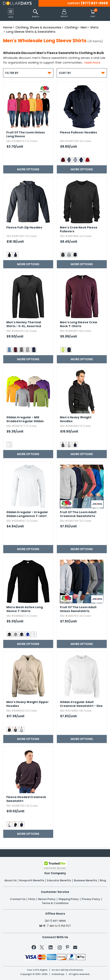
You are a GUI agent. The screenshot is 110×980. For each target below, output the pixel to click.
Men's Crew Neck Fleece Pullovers (79, 229)
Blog (103, 880)
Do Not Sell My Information (67, 970)
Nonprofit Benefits (32, 880)
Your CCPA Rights (37, 970)
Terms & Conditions (55, 903)
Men (84, 27)
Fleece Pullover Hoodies (78, 133)
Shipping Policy (69, 899)
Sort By (82, 73)
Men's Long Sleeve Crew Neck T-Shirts (79, 324)
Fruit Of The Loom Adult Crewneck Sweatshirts (78, 514)
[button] (64, 14)
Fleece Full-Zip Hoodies (24, 228)
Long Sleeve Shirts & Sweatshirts (31, 32)
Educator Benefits (59, 880)
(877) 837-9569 (94, 3)
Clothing (71, 27)
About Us (10, 880)
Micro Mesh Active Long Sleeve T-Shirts (25, 609)
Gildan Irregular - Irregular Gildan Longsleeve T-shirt (27, 514)
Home (8, 27)
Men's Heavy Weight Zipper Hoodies (27, 704)
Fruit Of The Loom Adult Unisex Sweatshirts (78, 609)
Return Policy (47, 899)
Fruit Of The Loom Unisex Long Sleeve (26, 134)
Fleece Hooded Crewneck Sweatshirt (26, 799)
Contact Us (18, 899)
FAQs (32, 899)
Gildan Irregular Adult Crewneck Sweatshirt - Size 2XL (81, 704)
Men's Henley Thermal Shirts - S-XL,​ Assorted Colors (24, 325)
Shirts (94, 27)
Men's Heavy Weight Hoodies (76, 419)
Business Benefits (85, 880)
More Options (28, 169)
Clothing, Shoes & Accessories (38, 27)
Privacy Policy (91, 899)
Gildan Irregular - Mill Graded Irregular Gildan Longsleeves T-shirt (25, 420)
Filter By (28, 73)
